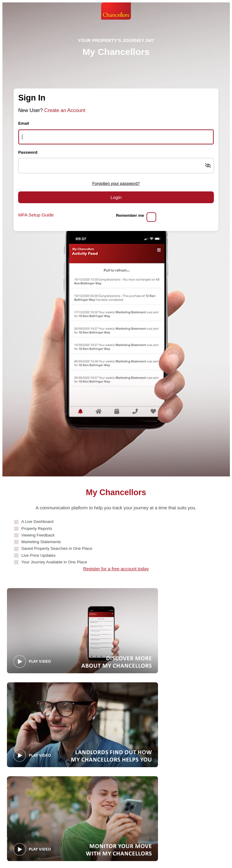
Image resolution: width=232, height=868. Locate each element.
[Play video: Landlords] (82, 725)
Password (28, 152)
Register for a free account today (116, 569)
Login (116, 197)
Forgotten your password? (116, 183)
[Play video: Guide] (82, 631)
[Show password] (208, 166)
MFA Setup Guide (36, 215)
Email (24, 123)
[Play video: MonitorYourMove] (82, 819)
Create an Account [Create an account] (65, 110)
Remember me (130, 215)
